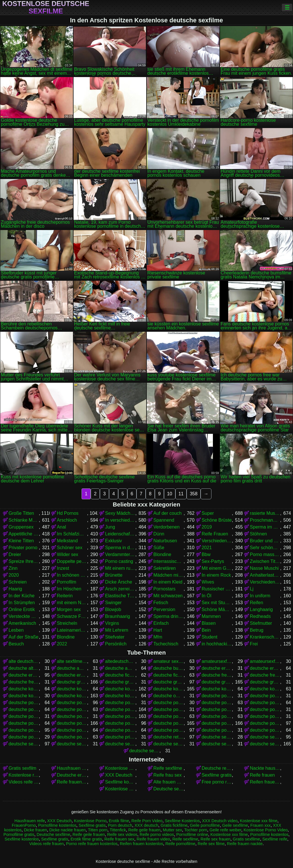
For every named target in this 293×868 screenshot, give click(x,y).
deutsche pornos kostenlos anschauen (265, 723)
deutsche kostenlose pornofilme (120, 689)
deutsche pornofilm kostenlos (265, 703)
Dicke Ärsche (118, 582)
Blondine (162, 554)
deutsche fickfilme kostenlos (169, 675)
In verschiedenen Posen (120, 520)
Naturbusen (165, 541)
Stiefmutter (261, 623)
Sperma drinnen (169, 616)
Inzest (63, 568)
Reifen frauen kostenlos (265, 782)
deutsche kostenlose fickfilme (72, 689)
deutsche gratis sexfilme (169, 682)
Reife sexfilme (168, 768)
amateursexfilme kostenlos (265, 661)
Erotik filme (119, 821)
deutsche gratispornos (217, 682)
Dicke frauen (35, 830)
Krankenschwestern (265, 637)
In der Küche (22, 596)
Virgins (112, 623)
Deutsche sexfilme (169, 789)
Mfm (158, 637)
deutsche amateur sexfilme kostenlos (72, 668)
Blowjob (113, 609)
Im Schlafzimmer (72, 534)
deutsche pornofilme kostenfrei (72, 716)
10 (170, 494)
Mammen (211, 616)
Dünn (159, 534)
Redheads (260, 616)
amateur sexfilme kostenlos (169, 661)
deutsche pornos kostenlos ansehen (24, 730)
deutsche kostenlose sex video (24, 696)
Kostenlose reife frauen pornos (24, 775)
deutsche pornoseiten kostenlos (265, 730)
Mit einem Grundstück (217, 568)
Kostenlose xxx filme (120, 789)
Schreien (18, 582)
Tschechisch (166, 644)
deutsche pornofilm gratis (217, 703)
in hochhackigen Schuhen (217, 644)
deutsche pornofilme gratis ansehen (217, 709)
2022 (62, 644)
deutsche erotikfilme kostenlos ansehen (72, 675)
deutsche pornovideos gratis (24, 737)
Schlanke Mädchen (24, 520)
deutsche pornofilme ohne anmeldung (265, 716)
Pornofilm (67, 582)
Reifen (256, 603)
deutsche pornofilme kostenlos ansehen (217, 716)
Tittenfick (118, 830)
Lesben (16, 630)
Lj (252, 589)
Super (208, 513)
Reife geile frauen (144, 830)
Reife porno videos (157, 834)
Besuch (16, 644)
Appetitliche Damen (24, 534)
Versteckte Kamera (24, 616)
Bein (206, 630)
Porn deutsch (120, 825)
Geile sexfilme (235, 825)
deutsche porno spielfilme (72, 703)
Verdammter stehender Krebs (120, 554)
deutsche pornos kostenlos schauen (120, 730)
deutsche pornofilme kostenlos (120, 716)
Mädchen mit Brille (169, 575)
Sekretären (165, 568)
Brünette (114, 575)
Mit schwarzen (168, 596)
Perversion (164, 609)
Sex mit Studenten (217, 603)
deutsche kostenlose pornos (169, 689)
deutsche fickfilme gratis (120, 675)
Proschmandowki (265, 520)
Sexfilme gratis (217, 775)
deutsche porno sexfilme (24, 703)
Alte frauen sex (169, 782)
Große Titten (21, 513)
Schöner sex (70, 548)
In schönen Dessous (72, 575)
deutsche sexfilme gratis (265, 744)
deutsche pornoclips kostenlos (169, 703)
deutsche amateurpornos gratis (120, 668)
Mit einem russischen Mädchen (120, 568)
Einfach (161, 623)
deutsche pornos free (72, 723)
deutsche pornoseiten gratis (217, 730)
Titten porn (98, 830)
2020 (14, 575)
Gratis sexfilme (247, 839)
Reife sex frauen (216, 839)
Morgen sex (69, 609)
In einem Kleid (168, 582)
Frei (254, 644)
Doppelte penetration (72, 561)
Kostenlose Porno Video (120, 768)
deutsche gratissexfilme (265, 682)
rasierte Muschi (265, 513)
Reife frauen (262, 775)
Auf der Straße (23, 637)
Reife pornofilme (180, 844)
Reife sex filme (211, 844)
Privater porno (23, 548)
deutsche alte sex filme (24, 668)
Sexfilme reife (275, 839)
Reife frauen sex (119, 839)
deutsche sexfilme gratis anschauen (144, 751)
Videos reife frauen (24, 782)
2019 (207, 527)
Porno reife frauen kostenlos (92, 844)
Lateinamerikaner (72, 630)
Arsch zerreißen (120, 589)
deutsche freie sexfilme (24, 682)
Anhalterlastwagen (265, 575)
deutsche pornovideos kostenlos (72, 737)
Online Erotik (22, 609)
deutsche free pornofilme (217, 675)
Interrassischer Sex (169, 561)
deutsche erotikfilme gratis (265, 668)
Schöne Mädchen (217, 609)
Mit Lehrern (117, 630)
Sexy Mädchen (120, 513)
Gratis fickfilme (174, 825)
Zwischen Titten (265, 561)
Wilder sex (68, 554)
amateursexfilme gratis (217, 661)
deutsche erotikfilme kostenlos (24, 675)
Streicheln (67, 623)
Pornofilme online (192, 834)
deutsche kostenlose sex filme (265, 689)
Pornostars (164, 589)
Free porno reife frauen (217, 782)
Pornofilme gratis (19, 834)
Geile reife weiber (225, 830)
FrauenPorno (24, 825)
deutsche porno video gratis (120, 703)
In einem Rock (216, 575)
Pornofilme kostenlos (57, 825)
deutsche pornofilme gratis (120, 709)
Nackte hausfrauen (265, 768)
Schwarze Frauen (72, 616)
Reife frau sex (168, 775)
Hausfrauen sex (72, 768)
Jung (110, 527)
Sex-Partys (213, 561)
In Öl (207, 596)
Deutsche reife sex (217, 768)
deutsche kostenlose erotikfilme (24, 689)
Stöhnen (258, 534)
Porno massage (265, 554)
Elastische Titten (120, 596)
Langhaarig (261, 609)
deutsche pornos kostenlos (217, 723)
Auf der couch (168, 513)
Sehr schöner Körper (265, 548)
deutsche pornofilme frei (72, 709)
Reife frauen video (154, 839)
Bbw (206, 554)
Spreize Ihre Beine (24, 561)
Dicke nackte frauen (67, 830)
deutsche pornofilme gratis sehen (24, 716)
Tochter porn (196, 830)
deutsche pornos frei (120, 723)
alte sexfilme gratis (72, 661)
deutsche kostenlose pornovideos (217, 689)
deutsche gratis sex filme (120, 682)
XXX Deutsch (119, 775)
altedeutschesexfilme (120, 661)
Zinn (13, 568)
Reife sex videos (122, 834)
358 (194, 494)
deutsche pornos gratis (169, 723)
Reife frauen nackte (72, 782)
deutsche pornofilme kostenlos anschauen (169, 716)
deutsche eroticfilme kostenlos (217, 668)
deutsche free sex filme (265, 675)
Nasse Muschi (264, 568)
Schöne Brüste (217, 520)
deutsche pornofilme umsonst (24, 723)
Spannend (164, 520)
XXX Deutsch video (220, 821)
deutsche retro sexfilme (169, 737)
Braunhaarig (117, 616)
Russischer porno (217, 589)
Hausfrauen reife (30, 821)
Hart (158, 630)
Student (210, 637)
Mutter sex (172, 830)
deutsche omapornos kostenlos (169, 696)
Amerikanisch (22, 623)
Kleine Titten (21, 541)
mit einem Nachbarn (72, 603)
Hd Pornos (68, 513)
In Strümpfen (22, 603)
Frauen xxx (261, 825)
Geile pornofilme (205, 825)
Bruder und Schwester (265, 541)
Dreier (15, 554)
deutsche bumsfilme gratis (169, 668)
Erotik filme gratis (86, 839)
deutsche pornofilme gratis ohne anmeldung (265, 709)
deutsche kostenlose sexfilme (72, 696)
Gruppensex (21, 527)
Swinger (113, 603)
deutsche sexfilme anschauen (72, 744)
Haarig (15, 589)
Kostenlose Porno (90, 821)
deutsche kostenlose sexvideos (120, 696)
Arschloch (67, 520)
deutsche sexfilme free (169, 744)
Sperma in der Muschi (120, 548)
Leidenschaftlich (120, 534)
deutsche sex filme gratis (265, 737)
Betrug (257, 630)
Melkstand (67, 541)
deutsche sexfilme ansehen (120, 744)
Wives (208, 582)
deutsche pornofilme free (24, 709)
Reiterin (65, 596)
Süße (159, 548)
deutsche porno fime (217, 696)
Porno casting (119, 561)
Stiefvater (115, 637)
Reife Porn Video (147, 821)
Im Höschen (69, 589)
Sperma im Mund (265, 527)
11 (181, 494)
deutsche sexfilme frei (217, 744)
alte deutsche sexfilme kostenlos (24, 661)
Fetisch (161, 603)
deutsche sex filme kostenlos (24, 744)
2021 (207, 548)
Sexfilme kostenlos (120, 782)
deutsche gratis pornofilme (72, 682)
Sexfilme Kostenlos (182, 821)
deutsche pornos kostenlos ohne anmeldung (72, 730)
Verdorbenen (167, 527)
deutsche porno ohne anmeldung (265, 696)
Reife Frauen (215, 534)
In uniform (260, 596)
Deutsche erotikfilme (72, 775)
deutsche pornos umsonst (169, 730)
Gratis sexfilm (22, 768)
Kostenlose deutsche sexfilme (46, 7)
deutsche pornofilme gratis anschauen (169, 709)
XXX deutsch (146, 825)
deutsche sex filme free (217, 737)
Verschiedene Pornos (217, 541)
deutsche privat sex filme (120, 737)
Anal (62, 527)
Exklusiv (113, 541)
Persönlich (116, 644)
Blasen (209, 623)
